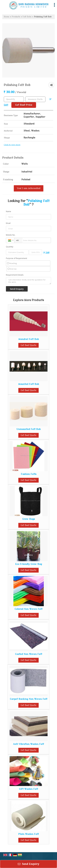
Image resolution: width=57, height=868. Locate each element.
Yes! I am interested (29, 188)
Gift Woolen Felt (28, 789)
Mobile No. (11, 235)
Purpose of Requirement (16, 258)
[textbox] (35, 99)
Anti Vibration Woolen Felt (28, 744)
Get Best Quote (28, 345)
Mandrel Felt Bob (29, 339)
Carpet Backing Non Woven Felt (29, 699)
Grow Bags (29, 519)
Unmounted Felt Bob (28, 429)
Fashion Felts (29, 474)
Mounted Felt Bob (29, 384)
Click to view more (12, 145)
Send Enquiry (28, 864)
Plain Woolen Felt (28, 834)
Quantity (10, 247)
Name (9, 211)
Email (8, 223)
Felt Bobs (27, 17)
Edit (46, 253)
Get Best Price (24, 105)
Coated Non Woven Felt (29, 654)
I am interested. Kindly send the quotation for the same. (28, 281)
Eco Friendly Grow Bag (29, 564)
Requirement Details (15, 275)
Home (7, 17)
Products (16, 17)
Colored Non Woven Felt (28, 609)
